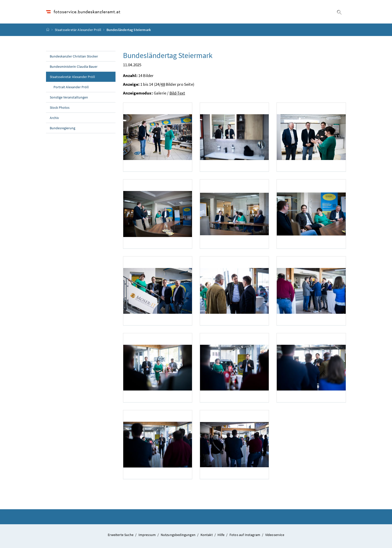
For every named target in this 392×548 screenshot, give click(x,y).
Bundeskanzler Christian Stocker (74, 56)
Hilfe (221, 535)
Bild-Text (177, 93)
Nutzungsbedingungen (179, 535)
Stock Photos (60, 107)
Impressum (148, 535)
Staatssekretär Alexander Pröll (78, 30)
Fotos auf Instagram (245, 535)
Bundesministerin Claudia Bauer (74, 66)
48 (163, 84)
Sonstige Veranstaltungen (69, 97)
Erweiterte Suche (121, 535)
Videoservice (275, 535)
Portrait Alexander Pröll (71, 87)
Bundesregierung (62, 128)
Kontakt (207, 535)
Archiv (54, 118)
